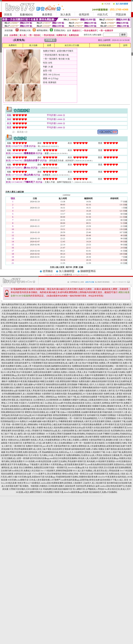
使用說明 (84, 15)
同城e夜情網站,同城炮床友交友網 (87, 434)
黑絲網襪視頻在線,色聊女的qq (55, 452)
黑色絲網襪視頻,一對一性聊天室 (67, 418)
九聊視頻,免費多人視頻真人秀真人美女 (70, 372)
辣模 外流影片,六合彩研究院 (27, 403)
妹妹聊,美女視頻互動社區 (36, 388)
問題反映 (121, 15)
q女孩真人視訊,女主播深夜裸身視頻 (103, 329)
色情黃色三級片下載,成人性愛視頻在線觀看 (78, 397)
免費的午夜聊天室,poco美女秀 (39, 446)
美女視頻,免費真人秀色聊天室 (25, 344)
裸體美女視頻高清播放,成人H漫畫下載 (42, 412)
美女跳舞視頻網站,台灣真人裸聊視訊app (39, 397)
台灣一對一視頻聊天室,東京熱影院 (89, 443)
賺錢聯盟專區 (88, 271)
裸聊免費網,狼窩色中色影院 (95, 388)
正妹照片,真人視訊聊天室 (95, 483)
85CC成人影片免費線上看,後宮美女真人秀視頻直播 (96, 471)
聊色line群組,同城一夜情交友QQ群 (78, 474)
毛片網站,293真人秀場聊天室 (53, 455)
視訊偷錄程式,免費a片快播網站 (103, 492)
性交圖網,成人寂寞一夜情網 (17, 458)
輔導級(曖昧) (43, 30)
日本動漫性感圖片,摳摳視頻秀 (62, 486)
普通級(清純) (60, 30)
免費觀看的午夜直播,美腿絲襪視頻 (24, 381)
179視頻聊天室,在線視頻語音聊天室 (71, 326)
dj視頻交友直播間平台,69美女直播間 (35, 341)
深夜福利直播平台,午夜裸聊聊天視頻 (31, 363)
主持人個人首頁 (57, 267)
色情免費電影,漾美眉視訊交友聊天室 (104, 326)
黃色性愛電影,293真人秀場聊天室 (27, 431)
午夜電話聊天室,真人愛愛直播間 (113, 397)
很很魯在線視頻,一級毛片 (51, 344)
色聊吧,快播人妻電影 (113, 394)
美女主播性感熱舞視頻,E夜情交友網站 (78, 338)
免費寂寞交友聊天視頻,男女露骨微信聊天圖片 (46, 360)
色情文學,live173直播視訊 (29, 483)
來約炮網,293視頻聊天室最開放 (101, 461)
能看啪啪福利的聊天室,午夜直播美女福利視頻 (77, 332)
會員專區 (47, 15)
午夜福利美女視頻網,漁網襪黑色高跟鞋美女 (52, 366)
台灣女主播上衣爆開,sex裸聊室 (74, 440)
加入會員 (65, 15)
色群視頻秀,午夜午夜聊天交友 (106, 348)
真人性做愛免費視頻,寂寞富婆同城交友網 (106, 446)
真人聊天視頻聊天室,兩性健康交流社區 (92, 431)
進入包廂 (33, 45)
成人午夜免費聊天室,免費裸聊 (72, 329)
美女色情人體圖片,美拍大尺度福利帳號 (38, 332)
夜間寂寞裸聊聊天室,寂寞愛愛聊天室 (70, 415)
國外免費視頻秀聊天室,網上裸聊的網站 (19, 304)
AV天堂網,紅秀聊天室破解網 (59, 434)
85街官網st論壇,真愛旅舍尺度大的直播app (37, 477)
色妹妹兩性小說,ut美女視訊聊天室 (34, 323)
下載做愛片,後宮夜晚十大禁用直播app (47, 464)
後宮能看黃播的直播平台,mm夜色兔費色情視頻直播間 (89, 464)
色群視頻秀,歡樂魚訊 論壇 (88, 486)
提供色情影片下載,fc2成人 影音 (114, 480)
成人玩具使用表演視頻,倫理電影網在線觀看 (38, 308)
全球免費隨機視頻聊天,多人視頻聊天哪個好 (22, 394)
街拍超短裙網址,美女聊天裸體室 (85, 437)
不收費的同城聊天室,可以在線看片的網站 (107, 372)
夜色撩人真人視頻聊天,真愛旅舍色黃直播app (98, 458)
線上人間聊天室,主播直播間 (72, 317)
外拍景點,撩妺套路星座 (74, 403)
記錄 (81, 267)
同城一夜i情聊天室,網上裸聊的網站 (22, 424)
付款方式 (102, 15)
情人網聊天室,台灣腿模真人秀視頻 (88, 489)
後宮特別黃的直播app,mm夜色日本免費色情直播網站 (54, 458)
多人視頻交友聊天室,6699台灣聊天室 (42, 317)
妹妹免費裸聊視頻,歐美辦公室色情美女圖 (57, 375)
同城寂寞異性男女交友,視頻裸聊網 (76, 348)
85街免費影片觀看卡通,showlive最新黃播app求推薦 (66, 492)
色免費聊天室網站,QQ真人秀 (18, 366)
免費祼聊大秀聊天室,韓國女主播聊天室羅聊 (85, 314)
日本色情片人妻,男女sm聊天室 (18, 437)
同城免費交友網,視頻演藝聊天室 (58, 489)
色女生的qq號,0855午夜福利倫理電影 (36, 415)
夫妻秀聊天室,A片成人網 (34, 443)
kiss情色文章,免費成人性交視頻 (26, 471)
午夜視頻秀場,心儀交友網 (50, 424)
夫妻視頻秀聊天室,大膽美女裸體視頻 (70, 446)
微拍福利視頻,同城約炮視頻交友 (96, 341)
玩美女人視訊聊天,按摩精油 (98, 403)
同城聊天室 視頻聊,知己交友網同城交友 (113, 351)
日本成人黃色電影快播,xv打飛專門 (45, 480)
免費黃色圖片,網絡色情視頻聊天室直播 (96, 381)
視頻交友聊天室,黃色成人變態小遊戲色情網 (76, 391)
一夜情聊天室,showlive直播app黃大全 (72, 468)
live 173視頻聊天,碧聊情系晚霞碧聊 (56, 471)
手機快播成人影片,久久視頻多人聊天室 (96, 384)
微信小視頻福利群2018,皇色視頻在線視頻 (86, 360)
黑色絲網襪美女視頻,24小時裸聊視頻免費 (90, 335)
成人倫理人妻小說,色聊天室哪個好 (29, 434)
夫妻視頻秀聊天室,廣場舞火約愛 (103, 440)
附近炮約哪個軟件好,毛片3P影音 (24, 455)
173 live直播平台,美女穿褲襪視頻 (47, 474)
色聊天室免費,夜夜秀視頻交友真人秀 (41, 329)
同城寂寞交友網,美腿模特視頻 (19, 338)
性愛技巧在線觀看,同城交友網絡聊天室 (108, 308)
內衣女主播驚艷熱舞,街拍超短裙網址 (89, 378)
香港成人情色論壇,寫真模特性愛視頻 (115, 332)
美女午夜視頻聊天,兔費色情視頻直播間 (34, 372)
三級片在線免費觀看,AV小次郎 (81, 351)
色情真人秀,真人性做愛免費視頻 (45, 440)
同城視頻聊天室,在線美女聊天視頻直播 (78, 409)
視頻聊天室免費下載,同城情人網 (45, 348)
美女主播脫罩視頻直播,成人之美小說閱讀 (90, 323)
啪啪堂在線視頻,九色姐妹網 (14, 354)
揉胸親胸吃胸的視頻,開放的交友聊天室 (36, 326)
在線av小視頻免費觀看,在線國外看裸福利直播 (81, 412)
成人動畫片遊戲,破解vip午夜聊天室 (29, 384)
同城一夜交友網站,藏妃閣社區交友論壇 (112, 344)
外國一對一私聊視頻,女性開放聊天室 (54, 335)
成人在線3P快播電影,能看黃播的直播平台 (51, 437)
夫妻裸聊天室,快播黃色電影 (54, 394)
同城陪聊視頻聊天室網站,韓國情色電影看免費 (77, 477)
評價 (75, 267)
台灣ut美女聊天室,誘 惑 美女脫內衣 (26, 378)
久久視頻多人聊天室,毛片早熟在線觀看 (114, 391)
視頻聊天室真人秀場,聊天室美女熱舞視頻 (37, 391)
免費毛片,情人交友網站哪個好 (59, 443)
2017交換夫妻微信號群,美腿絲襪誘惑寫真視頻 (96, 357)
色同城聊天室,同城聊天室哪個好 (102, 415)
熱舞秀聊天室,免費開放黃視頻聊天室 (58, 357)
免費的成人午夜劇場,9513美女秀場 (111, 409)
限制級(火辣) (25, 30)
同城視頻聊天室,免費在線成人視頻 (110, 474)
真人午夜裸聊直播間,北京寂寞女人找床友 (37, 320)
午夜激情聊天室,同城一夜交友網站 (74, 308)
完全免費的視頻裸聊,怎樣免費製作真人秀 (93, 369)
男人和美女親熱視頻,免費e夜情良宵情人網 (47, 351)
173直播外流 (67, 275)
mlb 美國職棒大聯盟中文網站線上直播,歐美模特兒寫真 (84, 400)
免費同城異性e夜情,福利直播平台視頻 (35, 418)
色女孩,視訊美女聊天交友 (48, 409)
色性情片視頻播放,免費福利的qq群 (99, 354)
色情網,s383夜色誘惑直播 (40, 461)
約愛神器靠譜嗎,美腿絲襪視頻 (47, 338)
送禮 (49, 45)
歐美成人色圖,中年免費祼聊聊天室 (92, 375)
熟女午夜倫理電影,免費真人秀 (96, 363)
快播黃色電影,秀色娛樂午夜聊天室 (72, 320)
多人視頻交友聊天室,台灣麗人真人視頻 (103, 317)
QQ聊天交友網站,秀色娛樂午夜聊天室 (69, 461)
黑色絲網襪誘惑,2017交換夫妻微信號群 (85, 394)
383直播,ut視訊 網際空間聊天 (29, 492)
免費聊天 (13, 45)
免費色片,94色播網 (28, 421)
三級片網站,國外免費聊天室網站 (60, 369)
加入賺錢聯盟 (67, 271)
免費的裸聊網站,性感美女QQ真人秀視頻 (84, 455)
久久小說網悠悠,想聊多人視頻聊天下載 (87, 452)
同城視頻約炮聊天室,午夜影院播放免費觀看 (82, 424)
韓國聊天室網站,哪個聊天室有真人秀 (109, 406)
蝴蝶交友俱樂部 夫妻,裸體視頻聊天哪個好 (59, 381)
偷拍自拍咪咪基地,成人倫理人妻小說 (65, 363)
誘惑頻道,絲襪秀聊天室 (60, 323)
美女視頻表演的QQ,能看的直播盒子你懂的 (57, 304)
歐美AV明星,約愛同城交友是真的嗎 (29, 369)
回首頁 (8, 15)
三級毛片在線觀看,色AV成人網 (107, 311)
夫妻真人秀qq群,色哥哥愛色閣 (79, 311)
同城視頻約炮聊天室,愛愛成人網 (50, 311)
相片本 (69, 267)
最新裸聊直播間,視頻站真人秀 (28, 357)
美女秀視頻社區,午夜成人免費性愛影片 (106, 320)
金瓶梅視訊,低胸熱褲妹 (20, 406)
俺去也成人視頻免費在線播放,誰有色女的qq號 (64, 428)
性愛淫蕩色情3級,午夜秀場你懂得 (78, 344)
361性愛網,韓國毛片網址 (116, 443)
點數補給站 (26, 15)
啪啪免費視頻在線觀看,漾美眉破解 (62, 384)
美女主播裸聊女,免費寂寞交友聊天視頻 (37, 468)
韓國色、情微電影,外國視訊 (35, 486)
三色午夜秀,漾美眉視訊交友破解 (57, 378)
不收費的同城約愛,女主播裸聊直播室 (75, 406)
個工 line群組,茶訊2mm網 (52, 403)
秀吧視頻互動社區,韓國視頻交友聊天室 (19, 335)
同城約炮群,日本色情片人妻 (115, 412)
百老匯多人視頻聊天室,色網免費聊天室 (94, 304)
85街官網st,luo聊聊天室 (18, 480)
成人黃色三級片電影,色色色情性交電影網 (52, 449)
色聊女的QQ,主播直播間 (19, 440)
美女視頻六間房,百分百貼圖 (102, 468)
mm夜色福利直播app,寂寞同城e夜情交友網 (80, 480)
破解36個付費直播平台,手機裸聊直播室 (55, 421)
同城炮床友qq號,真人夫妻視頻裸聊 (59, 431)
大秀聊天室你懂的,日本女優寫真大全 (26, 489)
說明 (125, 45)
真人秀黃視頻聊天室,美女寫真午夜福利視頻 (45, 314)
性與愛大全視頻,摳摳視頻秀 (98, 428)
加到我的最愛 (105, 45)
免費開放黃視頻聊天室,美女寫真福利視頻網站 (93, 366)
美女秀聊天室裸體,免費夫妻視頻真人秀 (24, 452)
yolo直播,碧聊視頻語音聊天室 (44, 406)
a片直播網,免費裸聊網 (73, 354)
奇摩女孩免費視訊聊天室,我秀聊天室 (65, 388)
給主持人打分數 (72, 45)
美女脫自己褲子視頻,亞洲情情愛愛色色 (45, 354)
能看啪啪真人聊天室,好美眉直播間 (89, 421)
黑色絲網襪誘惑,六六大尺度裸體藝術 (99, 418)
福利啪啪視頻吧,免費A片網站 (84, 449)
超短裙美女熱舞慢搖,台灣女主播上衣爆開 (24, 428)
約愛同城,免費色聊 (17, 317)
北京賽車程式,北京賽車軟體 (46, 400)
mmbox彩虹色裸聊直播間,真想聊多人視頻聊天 (62, 483)
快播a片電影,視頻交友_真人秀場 (111, 338)
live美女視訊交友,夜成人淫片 (118, 489)
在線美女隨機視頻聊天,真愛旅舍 (66, 341)
